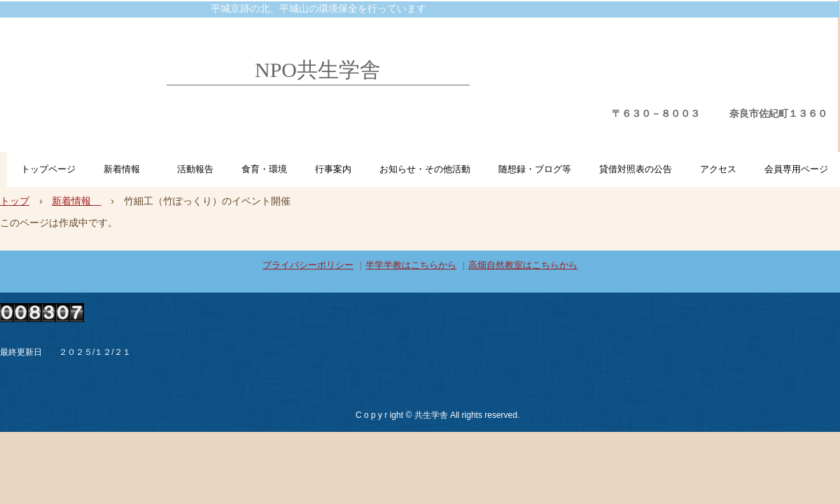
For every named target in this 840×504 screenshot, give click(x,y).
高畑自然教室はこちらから (523, 265)
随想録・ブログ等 (535, 169)
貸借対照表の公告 (636, 169)
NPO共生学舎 (318, 70)
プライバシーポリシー (308, 265)
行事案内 (333, 169)
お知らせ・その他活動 (425, 169)
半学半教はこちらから (411, 265)
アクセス (718, 169)
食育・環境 (264, 169)
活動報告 (195, 169)
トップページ (48, 169)
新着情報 (126, 169)
